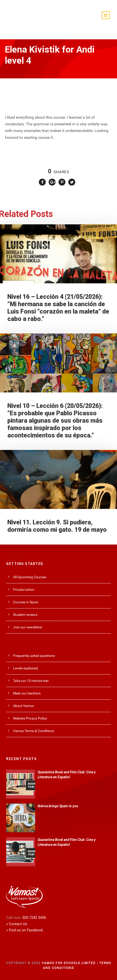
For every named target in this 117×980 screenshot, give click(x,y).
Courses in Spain (26, 602)
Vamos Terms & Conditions (34, 731)
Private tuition (24, 590)
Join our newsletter (28, 627)
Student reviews (25, 615)
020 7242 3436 (34, 918)
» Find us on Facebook (25, 930)
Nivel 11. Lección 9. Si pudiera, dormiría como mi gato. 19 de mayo (57, 526)
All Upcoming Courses (30, 577)
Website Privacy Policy (30, 718)
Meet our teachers (27, 693)
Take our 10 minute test (31, 681)
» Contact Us (17, 924)
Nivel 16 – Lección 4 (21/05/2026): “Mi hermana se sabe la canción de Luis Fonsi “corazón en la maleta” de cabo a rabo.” (58, 308)
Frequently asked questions (34, 656)
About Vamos (23, 706)
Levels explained (25, 668)
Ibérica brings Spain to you (58, 806)
